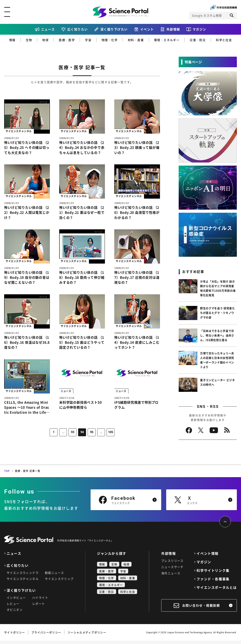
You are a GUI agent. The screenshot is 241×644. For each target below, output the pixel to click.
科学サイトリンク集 (213, 574)
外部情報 (173, 29)
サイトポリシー (15, 636)
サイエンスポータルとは (217, 591)
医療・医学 (67, 40)
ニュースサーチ (172, 570)
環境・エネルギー (167, 40)
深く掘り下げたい (114, 29)
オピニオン (15, 613)
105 (109, 439)
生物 (29, 40)
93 (73, 439)
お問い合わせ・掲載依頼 (201, 609)
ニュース (48, 29)
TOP (7, 474)
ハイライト (40, 601)
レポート (39, 607)
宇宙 (88, 40)
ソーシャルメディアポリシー (87, 636)
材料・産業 (136, 40)
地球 (45, 40)
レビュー (13, 607)
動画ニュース (54, 576)
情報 (12, 40)
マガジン (199, 29)
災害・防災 (198, 40)
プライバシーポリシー (46, 636)
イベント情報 (208, 557)
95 (91, 439)
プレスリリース (172, 564)
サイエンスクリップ (59, 582)
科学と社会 (224, 40)
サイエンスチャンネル (23, 582)
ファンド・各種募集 (213, 582)
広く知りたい (78, 29)
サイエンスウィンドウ (23, 576)
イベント (147, 29)
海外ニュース (171, 576)
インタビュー (16, 601)
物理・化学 (110, 40)
